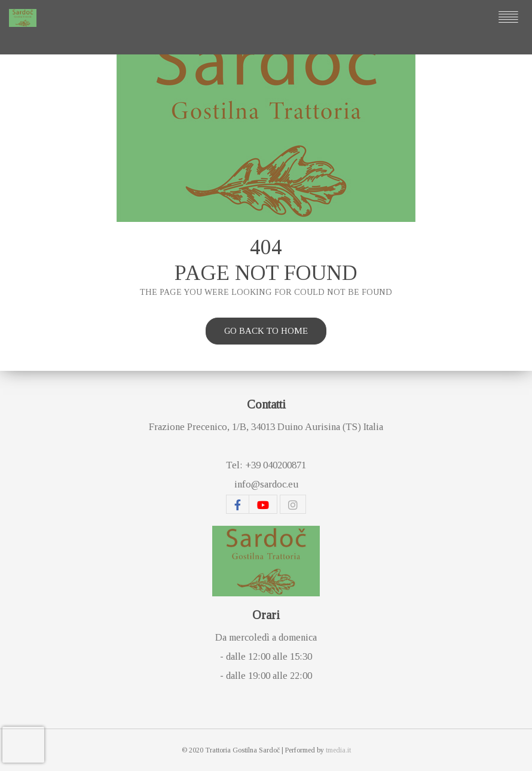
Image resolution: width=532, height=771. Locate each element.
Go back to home (266, 331)
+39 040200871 (276, 465)
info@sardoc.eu (266, 484)
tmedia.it (338, 750)
